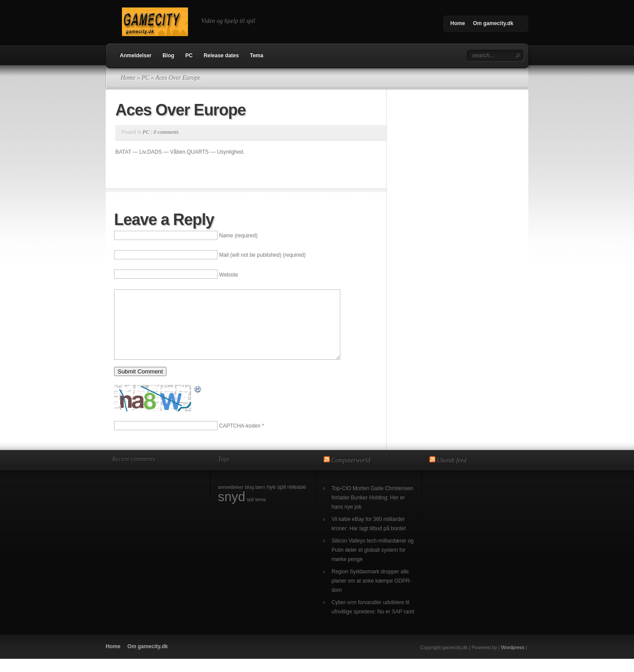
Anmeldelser (136, 55)
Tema (256, 55)
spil (250, 513)
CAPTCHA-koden (240, 439)
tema (261, 513)
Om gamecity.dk (493, 23)
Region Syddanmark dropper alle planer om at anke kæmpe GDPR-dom (371, 594)
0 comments (166, 132)
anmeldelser (231, 500)
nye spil (276, 500)
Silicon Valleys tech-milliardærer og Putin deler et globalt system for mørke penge (373, 563)
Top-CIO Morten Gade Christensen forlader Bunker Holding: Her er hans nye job (372, 511)
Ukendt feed (452, 474)
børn (260, 500)
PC (189, 55)
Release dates (221, 55)
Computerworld (351, 474)
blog (249, 500)
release (297, 500)
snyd (232, 510)
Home (458, 23)
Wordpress (513, 661)
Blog (168, 55)
